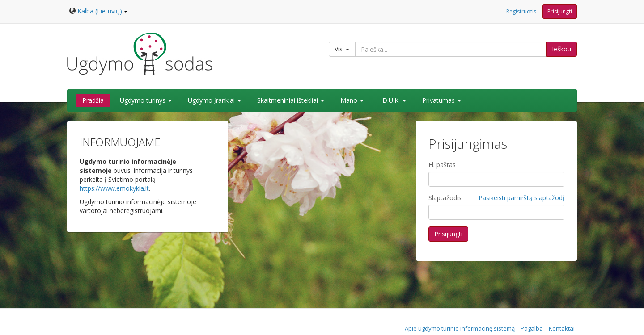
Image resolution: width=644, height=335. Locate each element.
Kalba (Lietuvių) (102, 11)
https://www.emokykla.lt (114, 188)
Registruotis (521, 11)
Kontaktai (562, 328)
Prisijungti (560, 11)
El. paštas (442, 165)
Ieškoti (561, 49)
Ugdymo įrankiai (214, 100)
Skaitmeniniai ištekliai (291, 100)
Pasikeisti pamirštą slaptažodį (521, 198)
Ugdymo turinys (146, 100)
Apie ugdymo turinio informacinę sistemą (460, 328)
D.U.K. (394, 100)
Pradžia (93, 100)
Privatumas (442, 100)
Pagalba (532, 328)
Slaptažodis (445, 198)
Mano (352, 100)
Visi (342, 49)
